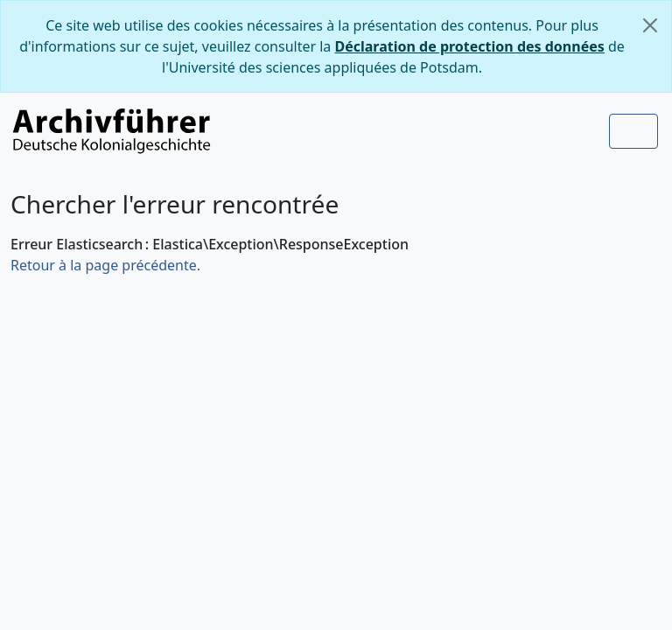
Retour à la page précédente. (105, 265)
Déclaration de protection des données (470, 46)
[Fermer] (650, 25)
